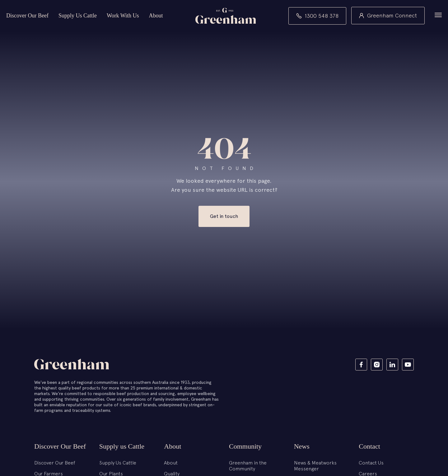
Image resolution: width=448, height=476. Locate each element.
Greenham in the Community (248, 467)
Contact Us (371, 464)
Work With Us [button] (123, 16)
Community (245, 448)
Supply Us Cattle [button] (78, 16)
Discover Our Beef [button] (27, 16)
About (173, 448)
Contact (369, 448)
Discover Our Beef (60, 448)
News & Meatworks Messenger (315, 467)
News (302, 448)
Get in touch (224, 218)
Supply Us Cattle (118, 464)
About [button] (156, 16)
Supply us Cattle (122, 448)
